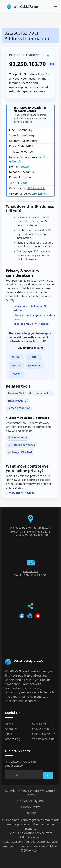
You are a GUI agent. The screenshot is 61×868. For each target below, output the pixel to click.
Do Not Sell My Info (30, 801)
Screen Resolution (19, 408)
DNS (34, 357)
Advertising (13, 739)
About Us (11, 729)
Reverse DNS (16, 393)
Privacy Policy (31, 807)
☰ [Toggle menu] (56, 7)
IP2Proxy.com (30, 850)
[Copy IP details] (43, 55)
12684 (24, 183)
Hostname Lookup (40, 393)
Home (9, 724)
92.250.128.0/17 (39, 194)
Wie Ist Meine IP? (44, 739)
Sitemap (30, 813)
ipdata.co (8, 842)
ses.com (26, 167)
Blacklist (35, 365)
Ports (16, 374)
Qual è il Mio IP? (43, 729)
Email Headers (17, 401)
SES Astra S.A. (36, 188)
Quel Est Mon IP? (44, 734)
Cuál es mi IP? (41, 724)
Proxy (16, 365)
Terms (31, 795)
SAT (33, 172)
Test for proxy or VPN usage (31, 324)
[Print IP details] (48, 55)
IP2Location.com (30, 837)
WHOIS (16, 357)
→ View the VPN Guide (20, 493)
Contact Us (31, 571)
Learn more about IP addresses (29, 418)
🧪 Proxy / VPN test (20, 452)
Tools (8, 734)
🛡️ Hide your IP (17, 437)
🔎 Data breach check (21, 445)
